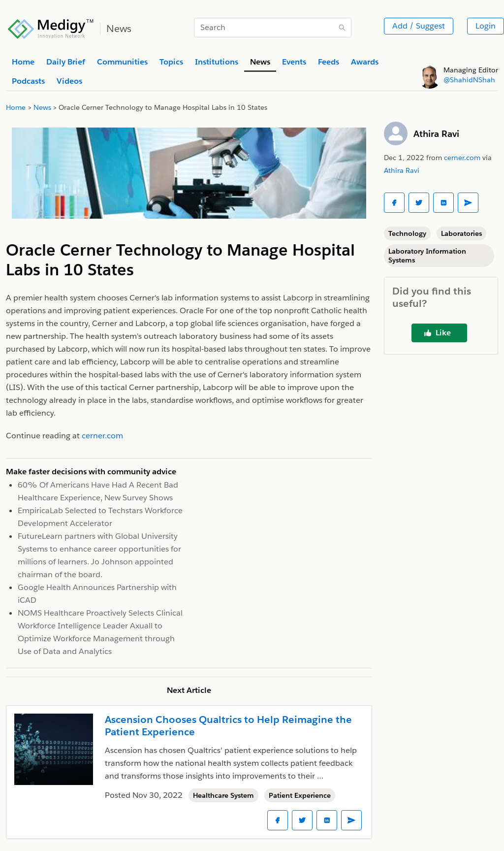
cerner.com (462, 158)
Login (486, 26)
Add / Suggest (419, 26)
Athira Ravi (436, 134)
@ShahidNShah (469, 80)
